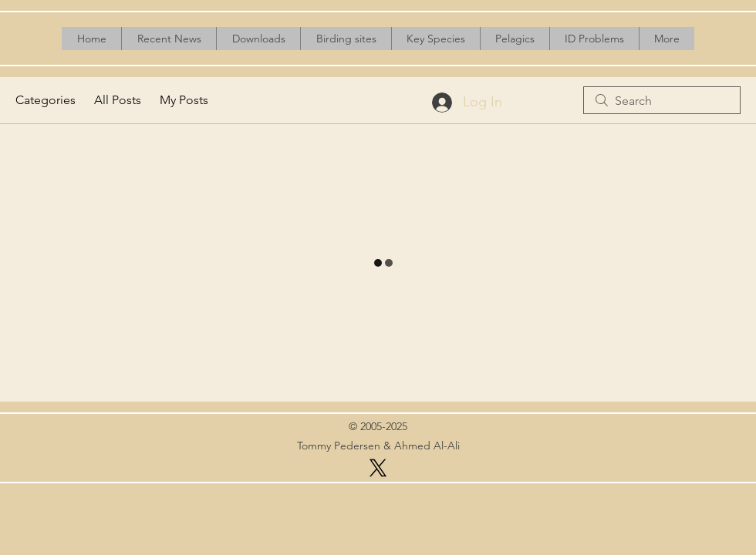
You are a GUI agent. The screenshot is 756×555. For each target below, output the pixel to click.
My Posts (184, 100)
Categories (46, 100)
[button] (258, 39)
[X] (378, 468)
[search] (662, 100)
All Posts (118, 100)
